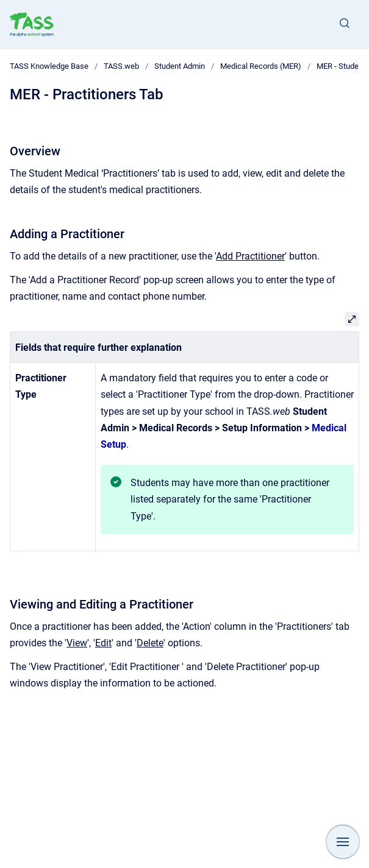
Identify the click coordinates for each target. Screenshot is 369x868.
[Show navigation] (343, 842)
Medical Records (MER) (261, 66)
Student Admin (180, 66)
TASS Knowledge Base (49, 66)
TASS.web (121, 66)
